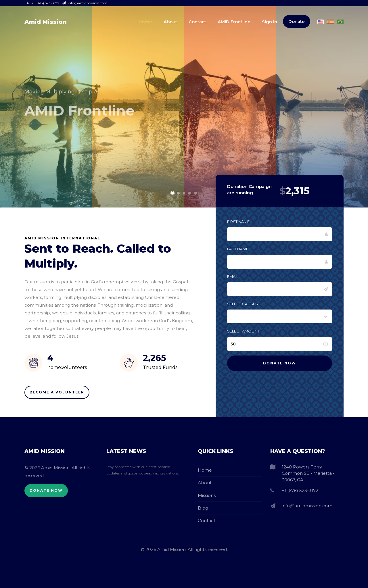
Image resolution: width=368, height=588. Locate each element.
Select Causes (243, 304)
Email (233, 276)
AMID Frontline (234, 22)
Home (145, 22)
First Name (238, 222)
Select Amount (243, 331)
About (170, 22)
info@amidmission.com (85, 3)
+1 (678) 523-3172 (43, 3)
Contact (197, 22)
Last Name (238, 249)
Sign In (270, 22)
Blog (203, 508)
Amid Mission (46, 22)
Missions (207, 495)
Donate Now (46, 490)
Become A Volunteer (57, 392)
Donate (297, 21)
